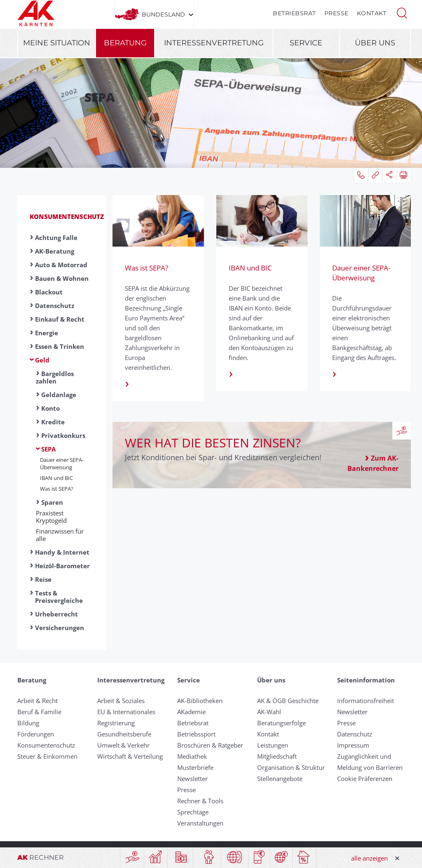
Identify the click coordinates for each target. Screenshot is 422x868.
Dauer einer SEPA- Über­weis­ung (62, 463)
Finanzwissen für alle (60, 535)
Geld (42, 360)
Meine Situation (57, 43)
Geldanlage (59, 395)
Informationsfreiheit (366, 701)
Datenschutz (55, 306)
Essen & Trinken (60, 346)
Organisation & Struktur (291, 767)
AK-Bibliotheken (200, 701)
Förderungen (36, 734)
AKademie (191, 712)
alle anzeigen (369, 858)
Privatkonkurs (63, 435)
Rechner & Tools (200, 801)
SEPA (48, 449)
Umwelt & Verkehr (123, 745)
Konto (50, 408)
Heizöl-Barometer (62, 566)
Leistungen (273, 745)
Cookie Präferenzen (365, 779)
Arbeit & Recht (38, 701)
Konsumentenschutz (67, 216)
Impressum (353, 745)
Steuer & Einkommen (47, 756)
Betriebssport (196, 734)
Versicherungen (60, 628)
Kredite (53, 422)
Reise (43, 579)
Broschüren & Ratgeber (210, 745)
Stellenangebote (280, 779)
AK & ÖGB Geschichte (288, 701)
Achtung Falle (56, 238)
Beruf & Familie (39, 712)
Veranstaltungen (200, 823)
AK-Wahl (269, 712)
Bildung (28, 723)
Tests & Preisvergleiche (59, 597)
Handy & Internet (62, 552)
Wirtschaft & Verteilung (130, 756)
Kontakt (372, 13)
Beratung (125, 43)
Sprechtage (193, 812)
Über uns (375, 43)
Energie (47, 333)
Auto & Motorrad (61, 265)
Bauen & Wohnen (62, 278)
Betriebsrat (294, 13)
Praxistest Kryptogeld (51, 517)
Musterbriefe (195, 767)
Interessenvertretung (214, 43)
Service (306, 43)
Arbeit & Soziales (121, 701)
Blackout (49, 292)
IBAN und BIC (56, 478)
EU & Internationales (126, 712)
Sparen (52, 502)
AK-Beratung (55, 251)
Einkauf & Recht (60, 319)
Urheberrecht (56, 614)
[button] (402, 12)
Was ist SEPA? (57, 489)
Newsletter (192, 779)
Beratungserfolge (281, 723)
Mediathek (192, 756)
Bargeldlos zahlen (55, 377)
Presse (336, 13)
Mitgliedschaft (277, 756)
